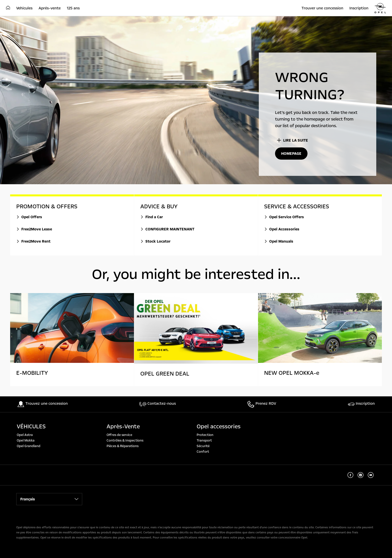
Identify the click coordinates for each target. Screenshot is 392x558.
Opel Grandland (29, 446)
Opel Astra (25, 435)
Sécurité (203, 446)
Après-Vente (123, 427)
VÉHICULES (31, 427)
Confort (203, 452)
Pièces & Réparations (123, 446)
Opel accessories (219, 427)
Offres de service (119, 435)
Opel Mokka (26, 441)
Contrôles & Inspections (125, 441)
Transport (204, 441)
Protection (205, 435)
